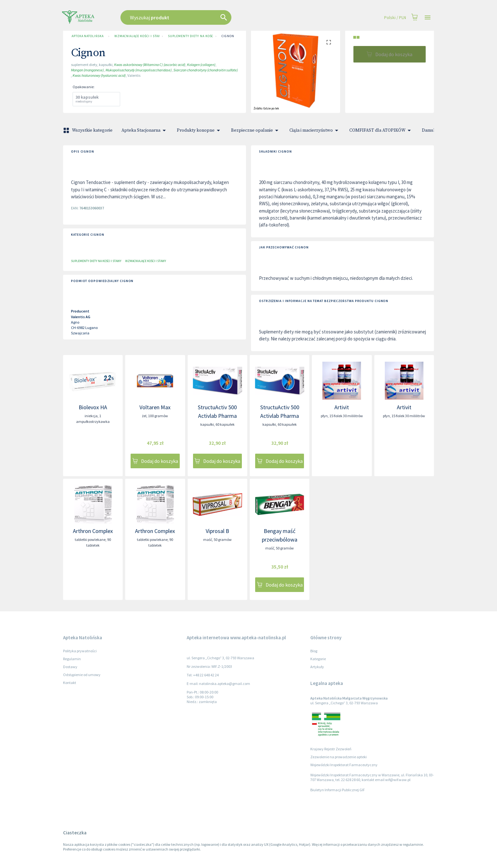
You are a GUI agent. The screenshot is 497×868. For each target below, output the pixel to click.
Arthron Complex (93, 531)
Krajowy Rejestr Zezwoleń (331, 749)
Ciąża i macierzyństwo (315, 130)
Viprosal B (217, 531)
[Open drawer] (428, 18)
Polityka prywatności (80, 651)
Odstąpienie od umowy (82, 675)
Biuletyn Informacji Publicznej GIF (338, 790)
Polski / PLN (395, 18)
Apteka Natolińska (87, 36)
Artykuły (317, 667)
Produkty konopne (200, 130)
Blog (314, 651)
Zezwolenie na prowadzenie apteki (339, 757)
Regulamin (72, 659)
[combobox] (208, 17)
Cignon (228, 36)
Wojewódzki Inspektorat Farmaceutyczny (344, 765)
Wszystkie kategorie (88, 130)
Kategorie (318, 659)
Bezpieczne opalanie (256, 130)
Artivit (342, 407)
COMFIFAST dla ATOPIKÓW (381, 130)
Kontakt (70, 683)
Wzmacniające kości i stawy (136, 36)
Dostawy (70, 667)
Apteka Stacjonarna (145, 130)
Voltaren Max (155, 407)
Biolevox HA (93, 407)
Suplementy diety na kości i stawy (189, 36)
